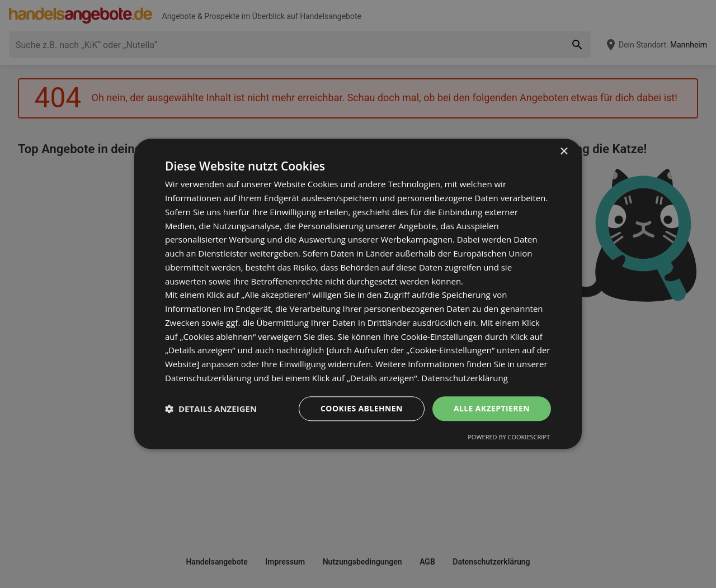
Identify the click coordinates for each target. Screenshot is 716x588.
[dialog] (358, 294)
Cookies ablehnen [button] (362, 408)
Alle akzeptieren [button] (492, 408)
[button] (211, 409)
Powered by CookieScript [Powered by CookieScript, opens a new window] (509, 437)
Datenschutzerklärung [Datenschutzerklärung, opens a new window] (465, 378)
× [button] (564, 152)
